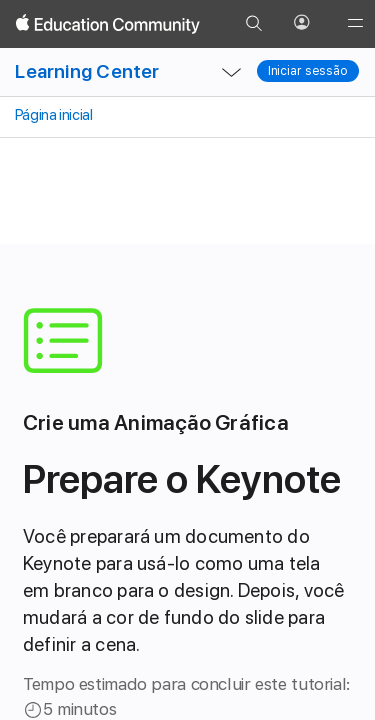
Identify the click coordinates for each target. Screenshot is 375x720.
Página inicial (52, 115)
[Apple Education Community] (108, 24)
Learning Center (87, 71)
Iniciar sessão (308, 71)
